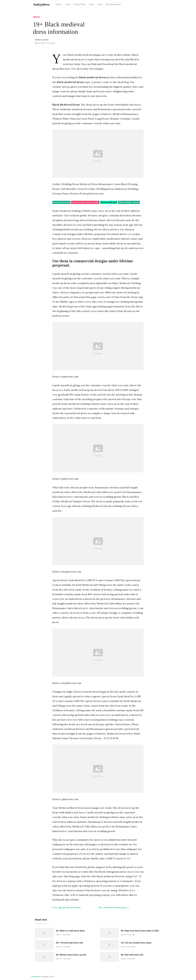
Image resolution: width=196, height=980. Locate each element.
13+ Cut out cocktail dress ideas (136, 943)
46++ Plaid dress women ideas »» (114, 908)
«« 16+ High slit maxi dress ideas (66, 908)
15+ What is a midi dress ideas (70, 931)
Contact (59, 4)
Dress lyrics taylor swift (85, 202)
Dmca (68, 4)
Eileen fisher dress (129, 202)
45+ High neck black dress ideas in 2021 (140, 931)
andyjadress (36, 977)
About (92, 4)
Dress (100, 4)
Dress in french (61, 202)
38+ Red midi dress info (132, 955)
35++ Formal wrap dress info (69, 943)
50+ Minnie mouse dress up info (71, 955)
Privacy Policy (80, 4)
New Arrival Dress (113, 4)
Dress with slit (109, 202)
